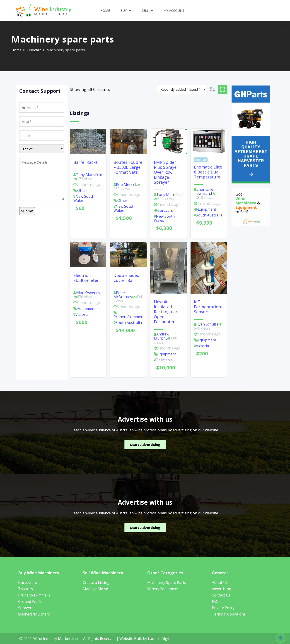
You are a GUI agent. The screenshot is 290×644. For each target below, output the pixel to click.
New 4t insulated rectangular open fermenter (166, 312)
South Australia (209, 215)
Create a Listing (96, 582)
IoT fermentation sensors (207, 307)
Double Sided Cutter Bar (126, 278)
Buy (126, 11)
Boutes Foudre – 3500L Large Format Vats (128, 167)
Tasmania (164, 360)
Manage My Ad (95, 589)
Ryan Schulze (208, 324)
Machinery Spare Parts (167, 582)
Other (82, 190)
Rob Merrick (126, 185)
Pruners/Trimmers (34, 595)
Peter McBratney (123, 295)
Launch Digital (160, 639)
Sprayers (165, 210)
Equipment (207, 209)
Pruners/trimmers (129, 317)
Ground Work (30, 601)
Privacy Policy (223, 608)
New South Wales (84, 198)
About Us (220, 582)
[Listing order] (182, 89)
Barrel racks (86, 162)
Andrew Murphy (162, 336)
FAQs (216, 601)
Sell (147, 11)
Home (105, 11)
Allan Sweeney (88, 293)
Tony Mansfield (89, 175)
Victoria (82, 314)
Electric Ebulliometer (86, 278)
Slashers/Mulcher (33, 614)
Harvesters (28, 582)
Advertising (221, 589)
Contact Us (221, 595)
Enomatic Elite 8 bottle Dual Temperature (208, 172)
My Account (174, 11)
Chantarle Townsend (204, 191)
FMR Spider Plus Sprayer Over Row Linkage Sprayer (166, 172)
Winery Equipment (163, 589)
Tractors (25, 589)
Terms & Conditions (229, 614)
